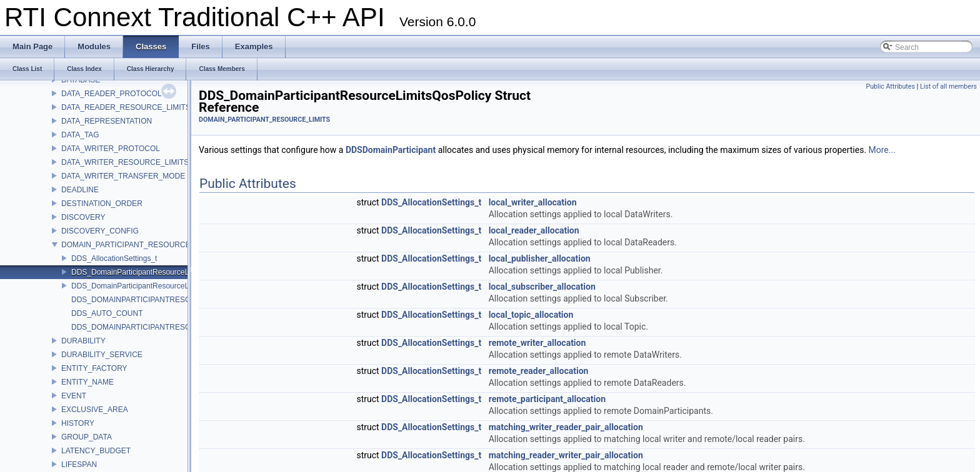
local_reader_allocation (534, 230)
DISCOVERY (83, 217)
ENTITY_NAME (87, 382)
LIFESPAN (79, 465)
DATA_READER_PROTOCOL (112, 94)
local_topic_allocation (531, 315)
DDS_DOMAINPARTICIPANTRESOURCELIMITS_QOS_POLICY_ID (186, 300)
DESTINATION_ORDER (102, 204)
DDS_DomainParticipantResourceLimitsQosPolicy (155, 272)
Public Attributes (890, 86)
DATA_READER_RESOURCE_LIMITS (126, 107)
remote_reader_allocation (539, 371)
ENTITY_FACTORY (94, 368)
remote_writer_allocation (537, 343)
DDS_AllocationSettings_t (114, 258)
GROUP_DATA (87, 437)
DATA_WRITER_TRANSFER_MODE (123, 176)
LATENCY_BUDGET (96, 451)
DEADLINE (80, 190)
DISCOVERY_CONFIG (100, 231)
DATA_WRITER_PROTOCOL (111, 149)
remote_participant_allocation (547, 399)
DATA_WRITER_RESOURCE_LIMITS (125, 162)
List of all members (948, 86)
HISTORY (78, 423)
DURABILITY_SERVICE (102, 355)
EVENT (74, 396)
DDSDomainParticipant (391, 150)
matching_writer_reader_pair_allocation (566, 427)
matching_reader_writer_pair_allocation (566, 455)
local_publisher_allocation (540, 258)
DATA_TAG (80, 135)
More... (882, 150)
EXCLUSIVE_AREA (95, 410)
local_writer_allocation (533, 202)
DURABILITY (83, 341)
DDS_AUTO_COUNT (107, 313)
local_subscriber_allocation (542, 287)
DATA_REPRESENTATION (107, 121)
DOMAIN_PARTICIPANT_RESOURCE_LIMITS (140, 245)
